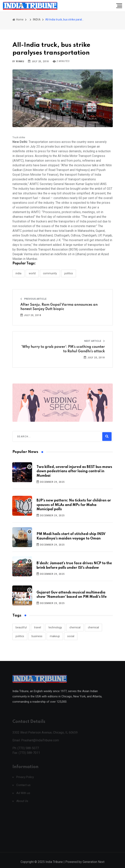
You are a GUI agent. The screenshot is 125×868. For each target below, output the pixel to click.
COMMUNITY (50, 273)
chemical (75, 627)
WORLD (32, 273)
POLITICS (69, 273)
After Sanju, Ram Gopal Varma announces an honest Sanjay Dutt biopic (59, 307)
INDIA (37, 19)
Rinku (20, 61)
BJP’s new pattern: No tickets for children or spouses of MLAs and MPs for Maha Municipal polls (74, 505)
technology (55, 627)
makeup (55, 636)
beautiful (21, 627)
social (71, 636)
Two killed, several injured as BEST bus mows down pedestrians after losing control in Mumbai (74, 471)
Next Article (94, 341)
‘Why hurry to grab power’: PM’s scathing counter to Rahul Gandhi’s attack (63, 349)
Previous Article (33, 299)
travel (38, 627)
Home (18, 19)
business (37, 636)
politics (20, 636)
